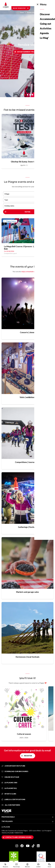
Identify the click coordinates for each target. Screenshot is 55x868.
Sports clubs (9, 794)
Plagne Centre (10, 221)
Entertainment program (28, 52)
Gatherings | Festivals (27, 527)
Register (28, 756)
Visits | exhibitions (27, 397)
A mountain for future (13, 766)
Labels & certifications (13, 799)
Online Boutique (10, 777)
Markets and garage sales (27, 592)
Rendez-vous (31, 12)
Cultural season (24, 734)
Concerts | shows (28, 332)
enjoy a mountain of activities (32, 271)
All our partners (11, 805)
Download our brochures (15, 771)
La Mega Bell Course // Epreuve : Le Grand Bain (23, 248)
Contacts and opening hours (18, 837)
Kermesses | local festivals (28, 657)
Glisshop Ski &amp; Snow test (24, 162)
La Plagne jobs (9, 783)
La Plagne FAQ (9, 788)
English (41, 3)
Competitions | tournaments (27, 462)
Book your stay (21, 8)
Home (23, 12)
